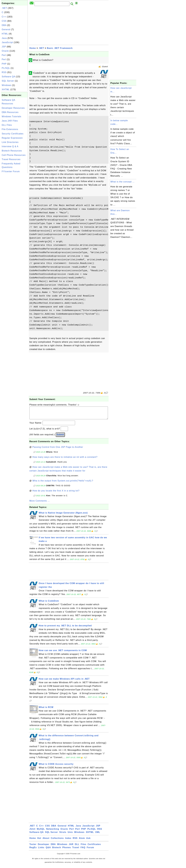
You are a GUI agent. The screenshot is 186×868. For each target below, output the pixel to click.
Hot (39, 841)
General (6, 29)
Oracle (5, 51)
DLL (77, 847)
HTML (5, 34)
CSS (4, 21)
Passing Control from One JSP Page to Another (58, 450)
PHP (4, 64)
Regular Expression (12, 138)
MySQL (41, 832)
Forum (90, 850)
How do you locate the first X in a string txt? (56, 493)
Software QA (8, 77)
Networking (53, 832)
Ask (88, 841)
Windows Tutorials (12, 117)
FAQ (83, 850)
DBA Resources (10, 112)
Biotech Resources (12, 151)
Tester (33, 847)
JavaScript (7, 42)
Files (83, 847)
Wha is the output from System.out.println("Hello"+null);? (63, 483)
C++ (4, 17)
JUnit (32, 832)
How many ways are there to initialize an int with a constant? (65, 460)
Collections (57, 841)
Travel (76, 850)
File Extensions (10, 129)
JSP (4, 47)
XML (98, 835)
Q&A (48, 850)
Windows (7, 85)
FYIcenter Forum (11, 171)
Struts (63, 835)
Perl (4, 55)
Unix (70, 835)
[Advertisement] (14, 214)
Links (41, 850)
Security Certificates (13, 134)
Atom (82, 841)
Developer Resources (13, 108)
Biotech (57, 850)
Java (4, 38)
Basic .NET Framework (60, 48)
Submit (60, 437)
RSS (4, 72)
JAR (71, 847)
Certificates (94, 847)
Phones (67, 850)
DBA (4, 25)
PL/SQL (6, 68)
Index (68, 841)
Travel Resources (11, 159)
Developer (44, 847)
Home (33, 48)
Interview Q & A (10, 146)
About (46, 841)
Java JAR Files (10, 121)
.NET (4, 8)
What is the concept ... (122, 182)
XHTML (6, 89)
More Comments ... (40, 503)
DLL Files (7, 125)
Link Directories (10, 142)
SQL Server (8, 81)
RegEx (33, 850)
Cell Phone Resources (14, 155)
